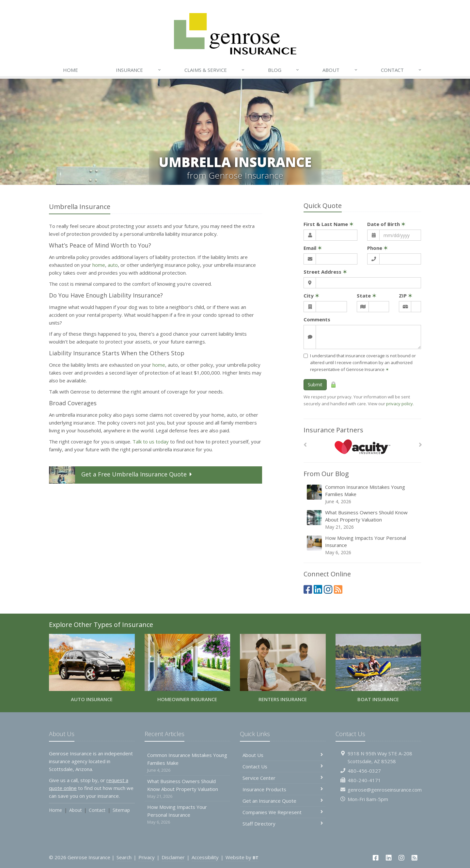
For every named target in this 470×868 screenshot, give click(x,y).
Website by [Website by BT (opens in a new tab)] (242, 857)
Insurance (139, 70)
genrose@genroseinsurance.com (385, 790)
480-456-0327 (364, 771)
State (367, 296)
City (311, 296)
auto (113, 265)
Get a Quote (121, 475)
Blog (284, 70)
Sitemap (121, 810)
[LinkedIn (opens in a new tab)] (318, 589)
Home (70, 70)
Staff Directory (283, 824)
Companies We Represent (283, 812)
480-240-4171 (364, 780)
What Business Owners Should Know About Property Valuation (363, 520)
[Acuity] (362, 447)
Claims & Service (215, 70)
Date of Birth (386, 224)
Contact (401, 70)
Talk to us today (151, 442)
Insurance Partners (333, 430)
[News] (338, 589)
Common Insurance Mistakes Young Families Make (363, 494)
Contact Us (283, 766)
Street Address (325, 272)
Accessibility (205, 857)
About (340, 70)
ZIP (406, 296)
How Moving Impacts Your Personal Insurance (363, 545)
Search (124, 857)
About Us (283, 755)
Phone (377, 248)
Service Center (283, 778)
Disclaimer (173, 857)
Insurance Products (283, 789)
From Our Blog (326, 474)
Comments (317, 319)
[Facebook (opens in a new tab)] (308, 589)
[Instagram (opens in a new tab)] (328, 589)
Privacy (147, 857)
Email (313, 248)
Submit (315, 385)
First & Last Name (329, 224)
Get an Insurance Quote (283, 801)
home (99, 265)
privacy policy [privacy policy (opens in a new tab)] (399, 404)
